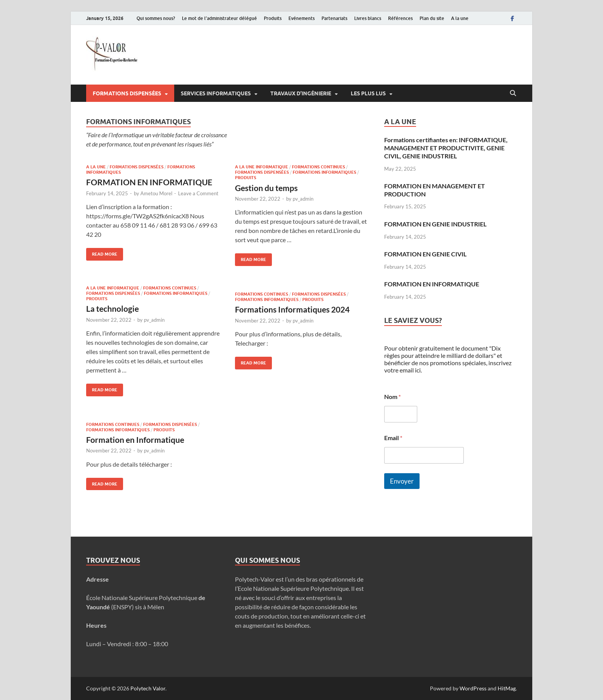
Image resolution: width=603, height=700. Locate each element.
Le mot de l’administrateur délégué (219, 18)
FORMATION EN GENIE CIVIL (425, 254)
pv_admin (303, 199)
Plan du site (432, 18)
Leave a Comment (198, 193)
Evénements (301, 18)
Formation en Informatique (135, 440)
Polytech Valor (148, 688)
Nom (392, 397)
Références (400, 18)
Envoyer (402, 481)
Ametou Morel (156, 193)
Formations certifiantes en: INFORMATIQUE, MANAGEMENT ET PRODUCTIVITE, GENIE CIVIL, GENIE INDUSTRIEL (446, 148)
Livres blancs (368, 18)
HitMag (507, 688)
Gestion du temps (266, 188)
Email (393, 438)
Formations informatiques (324, 172)
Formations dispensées (127, 93)
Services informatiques (216, 93)
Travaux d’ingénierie (301, 93)
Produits (273, 18)
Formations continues (318, 167)
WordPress (473, 688)
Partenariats (334, 18)
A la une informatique (262, 167)
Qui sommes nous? (156, 18)
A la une (460, 18)
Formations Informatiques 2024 (292, 309)
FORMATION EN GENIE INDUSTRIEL (435, 224)
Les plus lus (368, 93)
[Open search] (513, 93)
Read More (102, 252)
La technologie (112, 308)
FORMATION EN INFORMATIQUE (149, 182)
